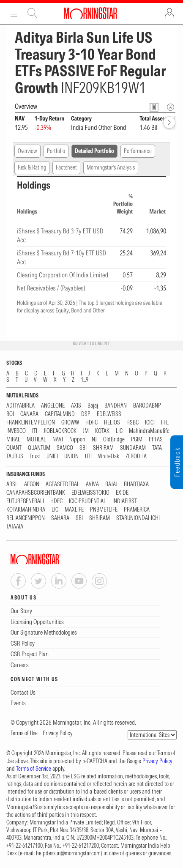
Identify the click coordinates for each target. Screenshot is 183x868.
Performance (138, 151)
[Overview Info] (171, 107)
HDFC (91, 423)
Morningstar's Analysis (111, 167)
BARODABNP (147, 406)
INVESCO (16, 431)
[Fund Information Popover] (154, 107)
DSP (86, 414)
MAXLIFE (74, 510)
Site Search (33, 13)
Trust (35, 456)
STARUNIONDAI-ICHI (138, 518)
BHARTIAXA (136, 484)
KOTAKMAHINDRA (26, 510)
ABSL (12, 484)
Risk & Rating (32, 167)
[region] (91, 243)
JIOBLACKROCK (60, 431)
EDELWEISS (109, 414)
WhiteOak (109, 456)
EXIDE (122, 493)
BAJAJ (111, 484)
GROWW (70, 423)
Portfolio (56, 151)
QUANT (14, 448)
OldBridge (114, 439)
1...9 (85, 380)
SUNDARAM (133, 448)
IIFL (165, 423)
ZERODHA (136, 456)
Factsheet (66, 167)
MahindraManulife (149, 431)
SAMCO (65, 448)
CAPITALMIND (60, 414)
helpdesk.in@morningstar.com (68, 853)
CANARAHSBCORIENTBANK (36, 493)
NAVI (58, 439)
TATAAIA (15, 527)
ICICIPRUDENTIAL (87, 501)
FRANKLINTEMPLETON (31, 423)
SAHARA (60, 518)
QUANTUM (39, 448)
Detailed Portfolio (94, 151)
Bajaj (93, 406)
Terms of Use (24, 733)
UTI (88, 456)
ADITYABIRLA (20, 406)
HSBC (132, 423)
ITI (35, 431)
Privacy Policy (58, 733)
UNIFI (52, 456)
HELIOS (112, 423)
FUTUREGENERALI (25, 501)
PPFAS (156, 439)
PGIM (137, 439)
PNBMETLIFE (104, 510)
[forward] (169, 122)
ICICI (150, 423)
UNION (71, 456)
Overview (27, 151)
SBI (83, 448)
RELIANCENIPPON (26, 518)
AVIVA (92, 484)
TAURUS (15, 456)
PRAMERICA (137, 510)
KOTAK (102, 431)
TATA (157, 448)
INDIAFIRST (125, 501)
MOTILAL (36, 439)
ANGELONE (53, 406)
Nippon (77, 439)
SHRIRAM (103, 448)
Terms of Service (34, 769)
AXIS (76, 406)
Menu (14, 13)
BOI (10, 414)
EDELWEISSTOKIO (90, 493)
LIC (119, 431)
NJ (94, 439)
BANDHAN (116, 406)
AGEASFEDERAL (63, 484)
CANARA (29, 414)
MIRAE (13, 439)
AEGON (32, 484)
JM (86, 431)
